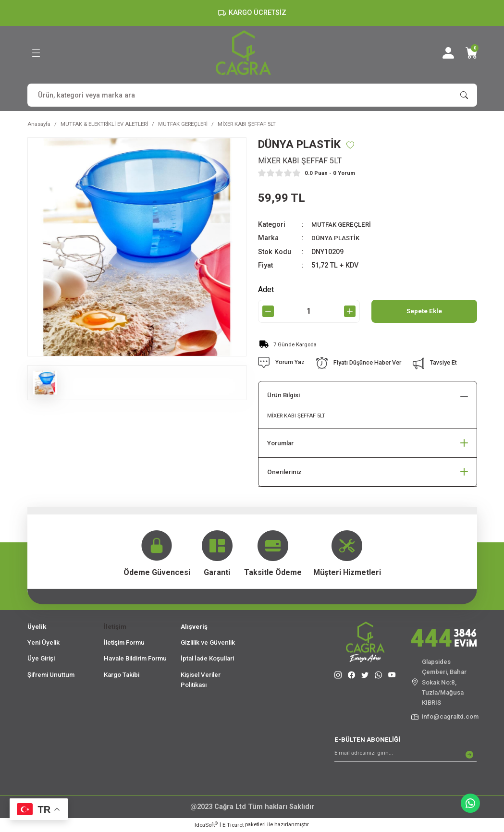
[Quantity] (309, 312)
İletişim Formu (124, 643)
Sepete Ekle (424, 312)
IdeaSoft (206, 825)
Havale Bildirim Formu (135, 659)
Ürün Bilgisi (283, 396)
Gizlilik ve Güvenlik (208, 643)
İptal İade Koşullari (207, 659)
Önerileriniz (284, 472)
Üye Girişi (41, 659)
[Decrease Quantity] (268, 312)
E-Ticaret (233, 825)
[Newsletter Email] (406, 755)
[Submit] (469, 755)
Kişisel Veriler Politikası (201, 680)
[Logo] (243, 53)
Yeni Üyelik (43, 643)
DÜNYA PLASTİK (337, 239)
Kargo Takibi (122, 675)
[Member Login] (448, 53)
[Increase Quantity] (350, 312)
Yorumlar (280, 444)
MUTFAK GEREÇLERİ (344, 225)
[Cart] (471, 53)
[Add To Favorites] (356, 145)
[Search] (252, 95)
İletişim (115, 627)
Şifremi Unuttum (51, 675)
